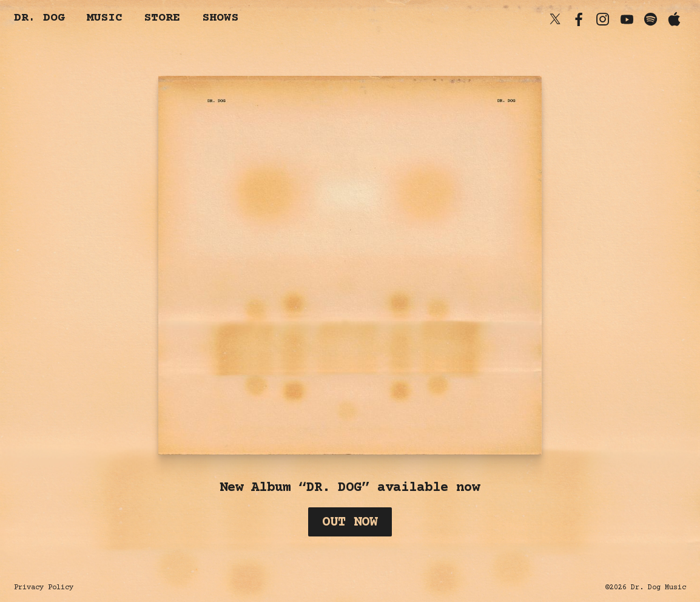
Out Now (350, 523)
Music (104, 19)
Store (162, 19)
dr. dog (39, 19)
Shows (220, 19)
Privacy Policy (44, 588)
